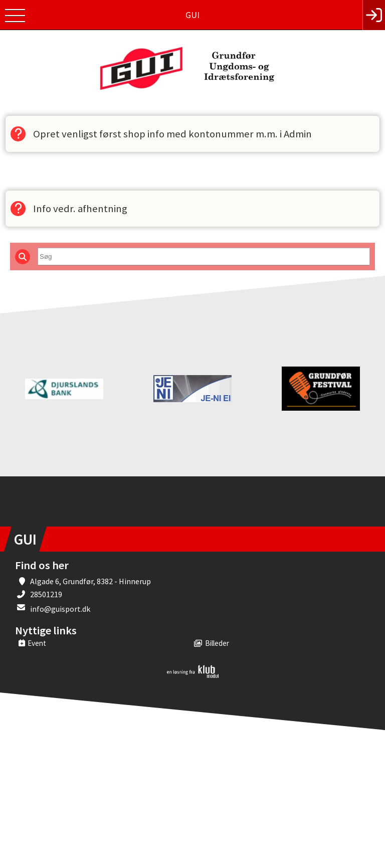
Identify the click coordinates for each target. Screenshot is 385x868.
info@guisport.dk (60, 609)
